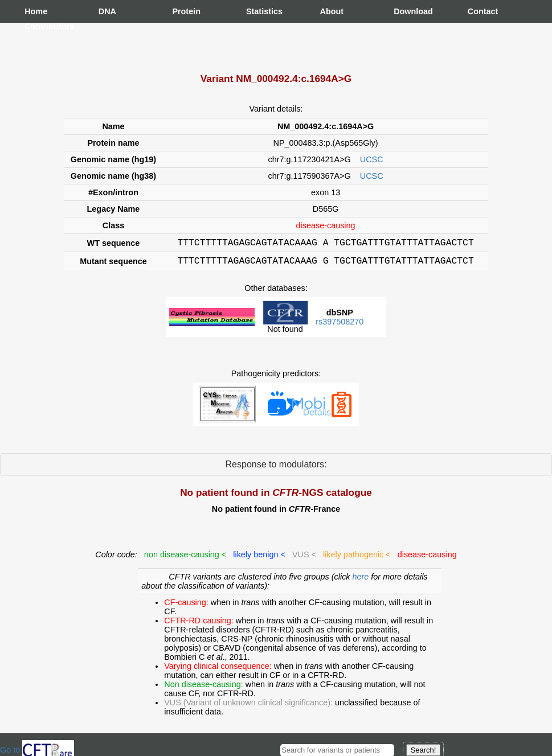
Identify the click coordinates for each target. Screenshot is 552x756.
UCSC (372, 159)
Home (36, 11)
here (362, 580)
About (332, 11)
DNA (107, 11)
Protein (183, 11)
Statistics (257, 11)
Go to (37, 750)
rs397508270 (340, 325)
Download (405, 11)
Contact (479, 11)
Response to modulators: (276, 468)
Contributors (36, 26)
